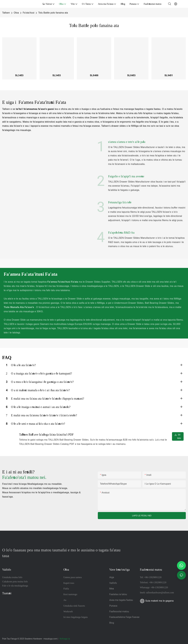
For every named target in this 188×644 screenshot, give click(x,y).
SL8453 (131, 75)
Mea (112, 589)
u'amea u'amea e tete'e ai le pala (127, 142)
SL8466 (94, 75)
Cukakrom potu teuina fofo (15, 582)
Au (65, 600)
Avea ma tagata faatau (121, 600)
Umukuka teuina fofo (12, 577)
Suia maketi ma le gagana (157, 601)
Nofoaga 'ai (65, 639)
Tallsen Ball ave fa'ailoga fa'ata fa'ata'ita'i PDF (46, 435)
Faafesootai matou (119, 611)
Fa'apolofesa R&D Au (121, 233)
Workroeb (68, 611)
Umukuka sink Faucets (74, 606)
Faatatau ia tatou (118, 594)
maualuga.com (51, 639)
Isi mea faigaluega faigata (76, 617)
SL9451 (169, 75)
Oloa (16, 13)
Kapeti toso (69, 583)
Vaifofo (113, 583)
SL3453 (19, 75)
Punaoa (114, 606)
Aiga (112, 577)
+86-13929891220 (153, 577)
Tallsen (6, 13)
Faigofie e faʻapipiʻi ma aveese (126, 176)
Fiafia (66, 589)
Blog (112, 623)
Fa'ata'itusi (29, 13)
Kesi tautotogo (70, 594)
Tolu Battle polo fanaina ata (53, 13)
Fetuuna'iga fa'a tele (120, 202)
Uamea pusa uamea (73, 577)
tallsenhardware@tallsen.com (160, 593)
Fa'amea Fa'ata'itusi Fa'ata (42, 102)
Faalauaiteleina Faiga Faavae (124, 617)
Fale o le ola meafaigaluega (15, 586)
